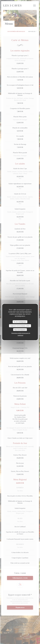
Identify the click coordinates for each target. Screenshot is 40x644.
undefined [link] (20, 335)
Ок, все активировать (20, 322)
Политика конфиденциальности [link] (21, 333)
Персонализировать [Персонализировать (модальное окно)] (20, 330)
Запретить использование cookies (20, 326)
